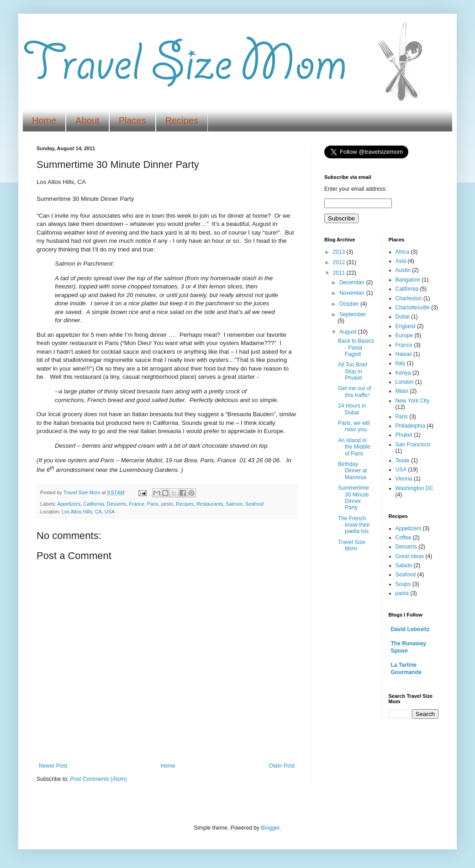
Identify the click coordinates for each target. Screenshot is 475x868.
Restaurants (210, 504)
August (349, 332)
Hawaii (404, 354)
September (353, 314)
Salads (404, 565)
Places (132, 120)
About (87, 120)
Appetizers (69, 504)
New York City (413, 401)
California (94, 504)
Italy (401, 363)
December (353, 282)
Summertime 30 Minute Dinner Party (354, 498)
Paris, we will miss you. (354, 426)
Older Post (282, 766)
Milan (402, 391)
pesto (167, 504)
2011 (340, 273)
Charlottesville (413, 308)
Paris (153, 504)
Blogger (270, 828)
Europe (404, 335)
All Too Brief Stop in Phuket (353, 371)
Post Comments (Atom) (98, 779)
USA (401, 470)
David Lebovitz (410, 629)
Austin (403, 270)
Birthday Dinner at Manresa (353, 471)
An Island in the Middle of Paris (354, 447)
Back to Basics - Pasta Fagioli (356, 348)
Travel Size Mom (352, 545)
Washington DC (415, 488)
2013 (340, 252)
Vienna (404, 479)
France (137, 504)
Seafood (254, 504)
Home (44, 120)
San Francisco (413, 444)
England (406, 326)
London (405, 382)
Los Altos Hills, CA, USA (88, 512)
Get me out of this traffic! (355, 392)
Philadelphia (410, 426)
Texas (403, 460)
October (350, 304)
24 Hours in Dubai (352, 409)
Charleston (409, 298)
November (353, 293)
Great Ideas (410, 556)
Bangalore (408, 280)
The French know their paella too (354, 525)
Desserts (117, 504)
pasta (402, 593)
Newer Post (53, 766)
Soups (403, 584)
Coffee (404, 538)
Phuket (404, 435)
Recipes (182, 120)
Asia (401, 261)
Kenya (403, 373)
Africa (403, 252)
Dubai (403, 317)
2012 (340, 262)
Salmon (234, 504)
